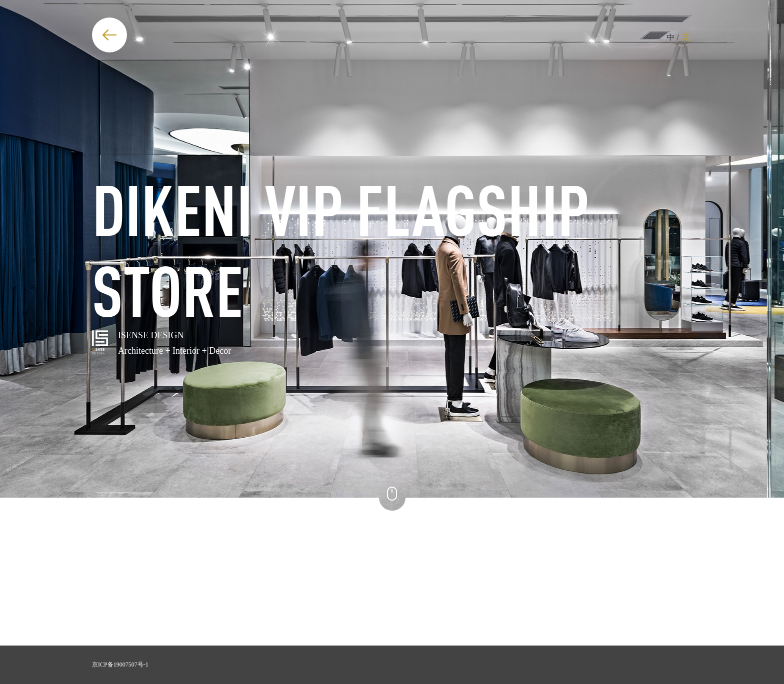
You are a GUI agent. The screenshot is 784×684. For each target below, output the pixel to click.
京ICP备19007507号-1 (120, 665)
